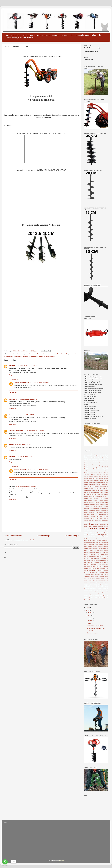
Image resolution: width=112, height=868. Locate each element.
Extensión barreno (98, 549)
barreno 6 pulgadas (93, 487)
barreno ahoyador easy (97, 494)
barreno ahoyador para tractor (47, 354)
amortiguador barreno (90, 471)
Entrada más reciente (13, 536)
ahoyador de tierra (104, 459)
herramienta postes (103, 555)
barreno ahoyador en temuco (100, 496)
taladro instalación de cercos (96, 588)
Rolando (12, 444)
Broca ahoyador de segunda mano (99, 526)
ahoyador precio (88, 467)
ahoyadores (105, 469)
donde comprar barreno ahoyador (93, 547)
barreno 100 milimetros (90, 485)
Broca (59, 354)
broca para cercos (93, 535)
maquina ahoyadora (99, 560)
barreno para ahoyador (97, 514)
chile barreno (87, 539)
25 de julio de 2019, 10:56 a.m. (39, 383)
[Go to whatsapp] (5, 862)
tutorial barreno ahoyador (90, 592)
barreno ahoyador (89, 488)
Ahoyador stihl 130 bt (101, 467)
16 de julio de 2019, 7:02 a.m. (25, 456)
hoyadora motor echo (103, 556)
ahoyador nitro (104, 461)
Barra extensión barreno (93, 481)
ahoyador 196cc (104, 455)
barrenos (102, 522)
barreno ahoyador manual (96, 500)
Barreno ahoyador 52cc (102, 488)
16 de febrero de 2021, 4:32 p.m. (26, 486)
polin (103, 574)
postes (107, 576)
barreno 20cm (99, 485)
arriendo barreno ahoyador (91, 479)
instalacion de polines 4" (100, 558)
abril (89, 615)
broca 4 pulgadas (100, 524)
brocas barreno (88, 537)
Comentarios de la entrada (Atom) (23, 540)
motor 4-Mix (105, 564)
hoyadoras (86, 558)
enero (90, 623)
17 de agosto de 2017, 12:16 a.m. (26, 399)
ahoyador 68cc (95, 457)
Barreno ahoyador (93, 633)
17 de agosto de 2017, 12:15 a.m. (26, 365)
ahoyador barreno (94, 459)
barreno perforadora (97, 518)
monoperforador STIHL (95, 564)
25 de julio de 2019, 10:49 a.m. (39, 470)
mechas (102, 562)
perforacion (32, 356)
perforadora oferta (103, 572)
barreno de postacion (98, 512)
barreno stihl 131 (95, 522)
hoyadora (7, 356)
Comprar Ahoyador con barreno (97, 543)
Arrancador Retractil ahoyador (92, 475)
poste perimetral (99, 576)
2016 (88, 610)
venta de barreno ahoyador (97, 596)
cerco (107, 537)
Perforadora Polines (89, 574)
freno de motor (100, 553)
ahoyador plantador (89, 465)
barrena (101, 481)
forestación (65, 354)
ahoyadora (86, 469)
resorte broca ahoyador (96, 584)
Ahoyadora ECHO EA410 (95, 626)
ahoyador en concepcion (91, 461)
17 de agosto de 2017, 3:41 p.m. (35, 431)
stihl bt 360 (94, 586)
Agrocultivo (12, 354)
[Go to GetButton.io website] (5, 866)
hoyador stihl (87, 556)
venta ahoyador (101, 592)
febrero (90, 621)
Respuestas (15, 379)
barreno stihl (87, 522)
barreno (34, 354)
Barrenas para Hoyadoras (96, 483)
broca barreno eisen (89, 531)
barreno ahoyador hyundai (91, 498)
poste (92, 576)
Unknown (12, 365)
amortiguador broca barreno (99, 473)
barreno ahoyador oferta (102, 502)
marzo (90, 618)
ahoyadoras (96, 469)
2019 (88, 607)
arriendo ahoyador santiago (101, 477)
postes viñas (87, 578)
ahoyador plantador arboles (101, 465)
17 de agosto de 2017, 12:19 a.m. (26, 415)
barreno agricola (104, 487)
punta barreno (96, 578)
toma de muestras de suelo (101, 590)
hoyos (12, 356)
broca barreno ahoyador (96, 528)
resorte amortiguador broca (101, 580)
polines (107, 574)
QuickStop (91, 580)
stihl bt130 (101, 586)
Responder (12, 375)
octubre (90, 612)
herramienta (73, 354)
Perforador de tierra (43, 356)
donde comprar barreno (102, 545)
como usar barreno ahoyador (98, 539)
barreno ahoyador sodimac (97, 508)
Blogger (62, 860)
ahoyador (28, 354)
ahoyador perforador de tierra (100, 463)
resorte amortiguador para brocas (94, 582)
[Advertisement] (96, 807)
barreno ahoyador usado (98, 510)
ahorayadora (20, 354)
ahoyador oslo (88, 463)
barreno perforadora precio (102, 520)
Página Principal (44, 536)
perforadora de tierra (94, 570)
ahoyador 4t (87, 457)
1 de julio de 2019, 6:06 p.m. (24, 444)
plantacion (53, 356)
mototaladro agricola (21, 356)
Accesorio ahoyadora (89, 453)
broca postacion (103, 535)
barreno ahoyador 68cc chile (91, 490)
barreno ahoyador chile (93, 492)
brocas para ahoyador (99, 537)
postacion (87, 576)
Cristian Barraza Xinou (22, 383)
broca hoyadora (100, 531)
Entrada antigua (72, 536)
